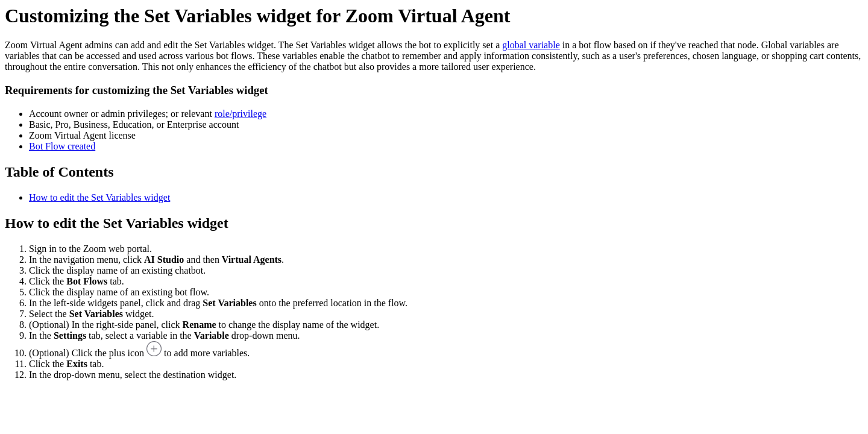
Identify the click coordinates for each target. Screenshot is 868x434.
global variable (531, 45)
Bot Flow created (62, 146)
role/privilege (241, 114)
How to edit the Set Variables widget (99, 197)
